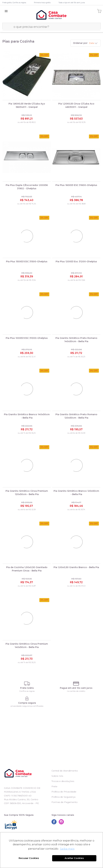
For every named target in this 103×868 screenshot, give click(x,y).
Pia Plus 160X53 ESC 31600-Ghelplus (76, 185)
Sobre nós (57, 776)
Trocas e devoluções (63, 781)
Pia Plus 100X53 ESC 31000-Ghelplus (27, 338)
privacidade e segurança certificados (27, 706)
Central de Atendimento (65, 771)
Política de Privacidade (64, 792)
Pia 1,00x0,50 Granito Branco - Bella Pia (76, 567)
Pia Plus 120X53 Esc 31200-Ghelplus (76, 261)
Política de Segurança (63, 797)
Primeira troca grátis (42, 3)
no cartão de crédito (76, 691)
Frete (54, 786)
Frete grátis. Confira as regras (14, 3)
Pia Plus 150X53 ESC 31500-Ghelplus (27, 261)
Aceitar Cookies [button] (74, 858)
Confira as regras (27, 691)
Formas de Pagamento (65, 802)
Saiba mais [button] (67, 849)
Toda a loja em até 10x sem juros (72, 3)
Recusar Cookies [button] (29, 858)
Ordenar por (80, 43)
